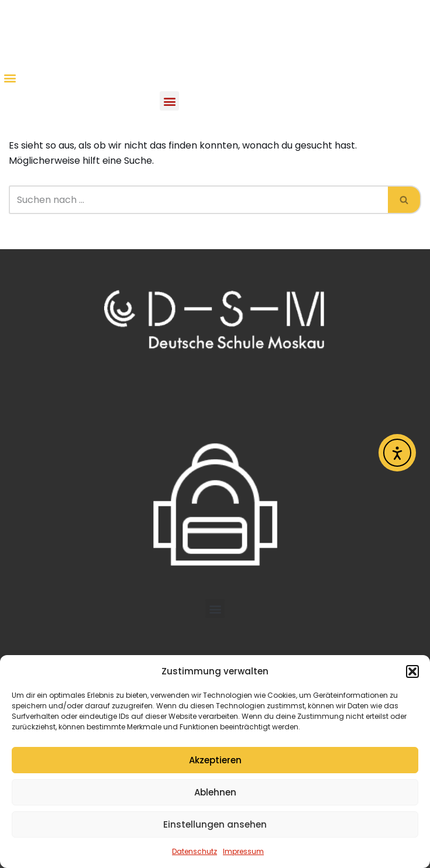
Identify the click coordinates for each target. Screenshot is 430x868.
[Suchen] (198, 200)
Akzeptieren (215, 760)
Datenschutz (195, 851)
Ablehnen (215, 792)
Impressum (243, 851)
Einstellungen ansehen (215, 824)
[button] (412, 671)
